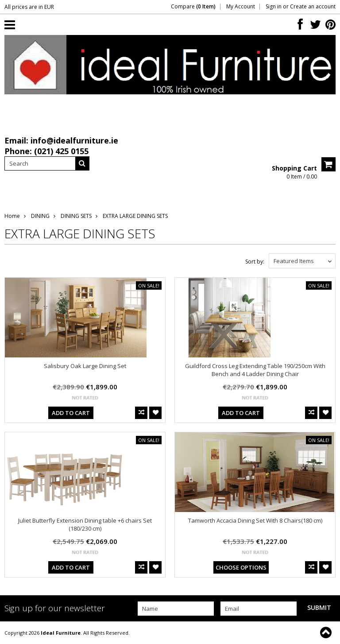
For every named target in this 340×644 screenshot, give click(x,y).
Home (12, 216)
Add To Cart (71, 413)
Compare (193, 7)
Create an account (313, 7)
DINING (40, 216)
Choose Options (241, 567)
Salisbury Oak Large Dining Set (85, 366)
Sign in (274, 7)
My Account (241, 7)
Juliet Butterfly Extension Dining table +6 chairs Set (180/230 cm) (85, 524)
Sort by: (255, 262)
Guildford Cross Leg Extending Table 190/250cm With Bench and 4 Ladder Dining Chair (255, 370)
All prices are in (29, 7)
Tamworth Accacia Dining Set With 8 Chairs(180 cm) (255, 520)
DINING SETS (76, 216)
